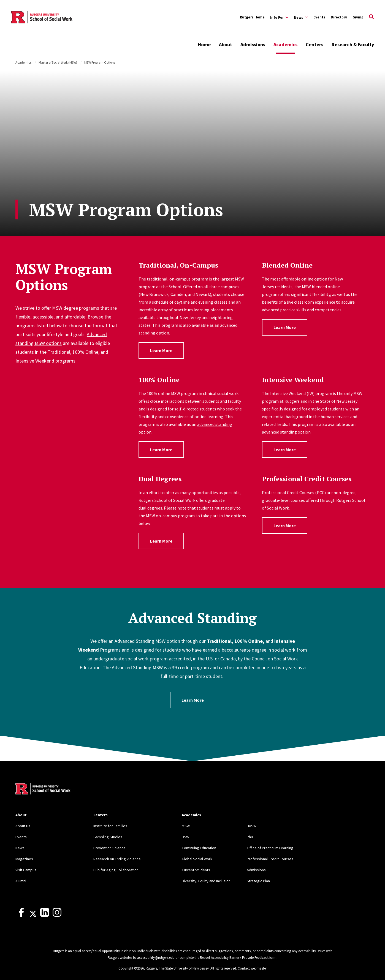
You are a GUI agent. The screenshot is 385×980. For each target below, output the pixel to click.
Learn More (161, 350)
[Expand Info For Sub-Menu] (279, 17)
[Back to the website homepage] (42, 17)
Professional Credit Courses (270, 859)
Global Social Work (197, 859)
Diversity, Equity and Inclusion (206, 881)
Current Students (196, 870)
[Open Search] (372, 17)
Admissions (253, 44)
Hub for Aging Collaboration (116, 870)
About (226, 44)
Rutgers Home (252, 17)
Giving (358, 17)
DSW (185, 837)
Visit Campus (26, 870)
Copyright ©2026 (131, 968)
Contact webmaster (252, 968)
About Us (23, 826)
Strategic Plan (258, 881)
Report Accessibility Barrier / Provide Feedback (234, 958)
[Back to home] (43, 790)
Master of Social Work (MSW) (58, 62)
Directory (339, 17)
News (20, 848)
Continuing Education (199, 848)
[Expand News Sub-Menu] (301, 17)
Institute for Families (110, 826)
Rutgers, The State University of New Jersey (177, 968)
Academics (285, 44)
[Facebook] (21, 915)
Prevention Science (109, 848)
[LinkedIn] (45, 915)
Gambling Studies (108, 837)
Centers (314, 44)
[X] (33, 915)
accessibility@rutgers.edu (156, 958)
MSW (186, 826)
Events (319, 17)
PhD (250, 837)
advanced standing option (286, 432)
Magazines (24, 859)
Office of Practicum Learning (270, 848)
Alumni (21, 881)
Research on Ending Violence (117, 859)
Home (204, 44)
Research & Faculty (353, 44)
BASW (252, 826)
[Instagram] (57, 915)
